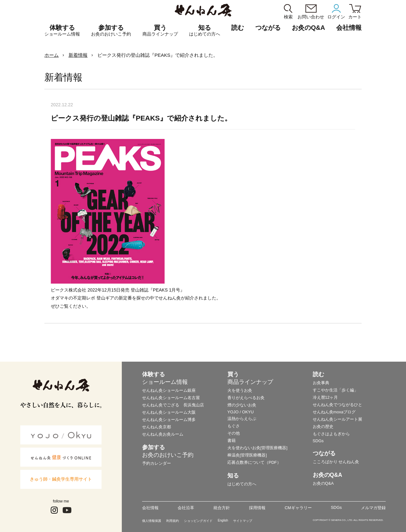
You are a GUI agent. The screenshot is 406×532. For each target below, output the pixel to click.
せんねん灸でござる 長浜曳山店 (173, 405)
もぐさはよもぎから (331, 434)
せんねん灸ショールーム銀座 (169, 390)
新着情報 (78, 55)
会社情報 (150, 508)
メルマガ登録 (373, 508)
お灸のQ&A (308, 28)
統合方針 (222, 508)
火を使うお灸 (240, 390)
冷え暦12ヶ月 (325, 397)
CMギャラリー (298, 508)
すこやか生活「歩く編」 (335, 390)
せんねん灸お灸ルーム (163, 434)
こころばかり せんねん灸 (336, 462)
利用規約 (173, 521)
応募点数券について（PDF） (254, 462)
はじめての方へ (242, 484)
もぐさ (234, 426)
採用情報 (257, 508)
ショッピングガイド (198, 521)
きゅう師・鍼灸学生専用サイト (61, 479)
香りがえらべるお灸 (246, 398)
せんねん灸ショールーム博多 (169, 420)
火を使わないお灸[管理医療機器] (257, 448)
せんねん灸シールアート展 (337, 419)
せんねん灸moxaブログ (334, 412)
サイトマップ (243, 521)
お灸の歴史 (323, 427)
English (223, 520)
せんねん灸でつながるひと (337, 405)
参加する (111, 30)
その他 (234, 433)
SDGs (318, 441)
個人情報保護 (152, 521)
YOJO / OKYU (241, 412)
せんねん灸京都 (157, 427)
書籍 (232, 440)
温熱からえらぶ (242, 419)
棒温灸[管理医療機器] (247, 455)
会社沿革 (186, 508)
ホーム (52, 55)
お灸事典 (321, 383)
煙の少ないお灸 (242, 405)
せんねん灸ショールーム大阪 (169, 412)
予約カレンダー (157, 463)
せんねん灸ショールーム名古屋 (171, 398)
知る (205, 30)
